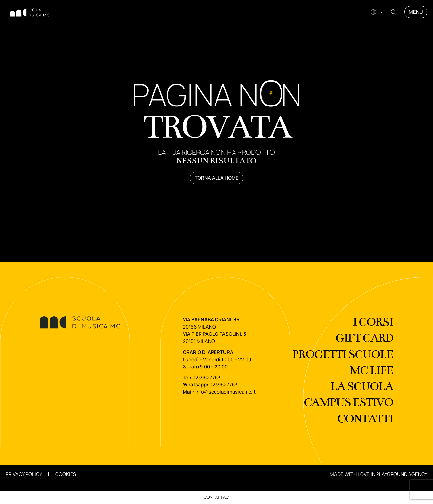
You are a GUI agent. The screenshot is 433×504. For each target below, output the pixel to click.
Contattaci (217, 497)
